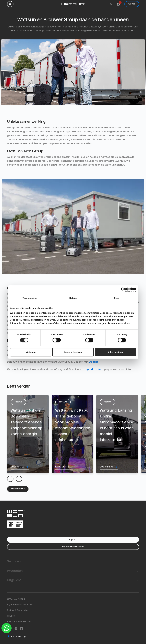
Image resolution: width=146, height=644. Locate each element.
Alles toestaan (115, 352)
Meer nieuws (18, 489)
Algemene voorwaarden (20, 605)
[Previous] (10, 479)
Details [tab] (73, 298)
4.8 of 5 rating (18, 636)
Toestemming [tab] (30, 298)
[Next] (19, 479)
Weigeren (31, 352)
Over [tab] (116, 298)
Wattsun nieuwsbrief (73, 547)
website (94, 362)
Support (73, 540)
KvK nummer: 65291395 (19, 622)
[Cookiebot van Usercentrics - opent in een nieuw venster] (123, 290)
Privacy (11, 616)
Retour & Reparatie (17, 610)
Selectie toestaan (73, 352)
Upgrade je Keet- (94, 369)
